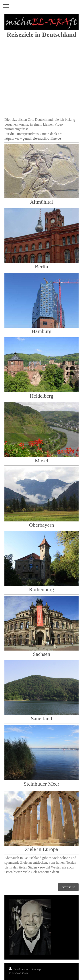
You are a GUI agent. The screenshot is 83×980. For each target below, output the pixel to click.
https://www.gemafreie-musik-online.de (33, 138)
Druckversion (19, 969)
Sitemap (36, 969)
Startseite (68, 887)
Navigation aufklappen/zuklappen (41, 6)
